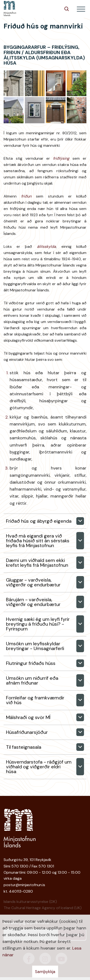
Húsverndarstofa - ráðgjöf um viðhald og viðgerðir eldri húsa (39, 767)
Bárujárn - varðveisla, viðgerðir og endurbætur (33, 602)
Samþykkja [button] (45, 972)
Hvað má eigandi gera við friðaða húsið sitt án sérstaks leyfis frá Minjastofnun (38, 541)
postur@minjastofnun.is (24, 885)
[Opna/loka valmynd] (81, 9)
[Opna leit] (67, 9)
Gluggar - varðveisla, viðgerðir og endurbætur (33, 582)
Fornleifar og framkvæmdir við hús (35, 700)
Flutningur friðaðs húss (31, 663)
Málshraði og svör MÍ (28, 717)
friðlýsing (61, 158)
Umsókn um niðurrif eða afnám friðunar (32, 680)
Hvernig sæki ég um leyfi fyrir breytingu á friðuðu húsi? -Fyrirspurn (38, 624)
